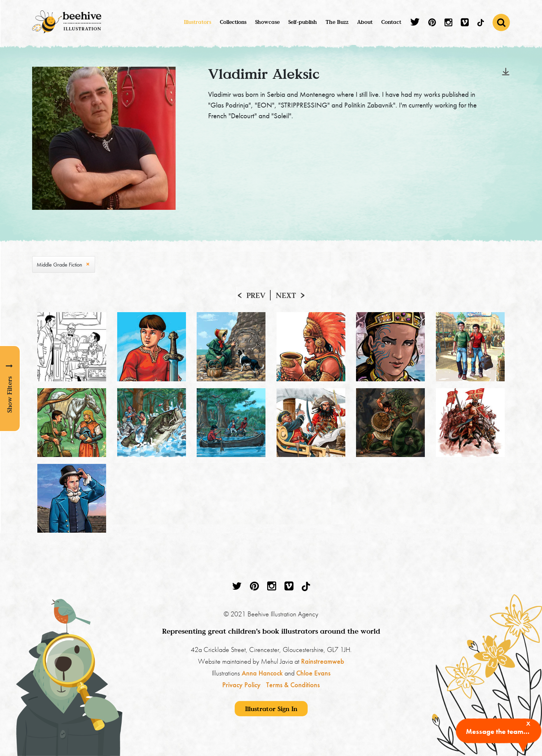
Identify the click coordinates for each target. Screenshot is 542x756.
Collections (233, 22)
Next (286, 295)
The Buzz (337, 22)
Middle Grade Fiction (59, 265)
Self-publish (303, 22)
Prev (256, 295)
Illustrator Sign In (271, 709)
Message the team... (498, 731)
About (365, 22)
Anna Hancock (262, 673)
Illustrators (198, 22)
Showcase (267, 22)
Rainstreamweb (323, 661)
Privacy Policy (241, 685)
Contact (391, 22)
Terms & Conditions (293, 685)
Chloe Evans (313, 673)
